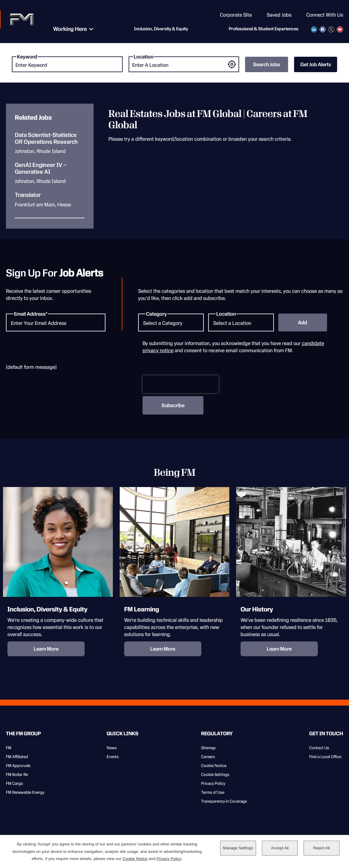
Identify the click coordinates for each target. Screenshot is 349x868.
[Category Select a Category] (171, 322)
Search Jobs (267, 64)
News (112, 748)
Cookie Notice (214, 766)
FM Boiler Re (17, 774)
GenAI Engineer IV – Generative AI (41, 169)
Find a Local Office (325, 757)
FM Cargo (15, 783)
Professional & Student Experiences (264, 30)
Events (113, 757)
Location (143, 57)
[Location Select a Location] (241, 322)
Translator (28, 195)
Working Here (66, 30)
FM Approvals (18, 766)
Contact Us (319, 748)
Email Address (30, 314)
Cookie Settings (215, 774)
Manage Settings (238, 848)
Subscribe (173, 405)
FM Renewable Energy (25, 792)
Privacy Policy (213, 783)
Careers (208, 757)
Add (303, 322)
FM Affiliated (17, 757)
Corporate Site (236, 15)
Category (157, 314)
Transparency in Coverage (224, 801)
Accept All (280, 848)
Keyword (27, 57)
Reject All (321, 848)
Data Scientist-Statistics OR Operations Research (46, 139)
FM (9, 748)
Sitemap (208, 748)
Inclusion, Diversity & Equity (157, 30)
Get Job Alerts (316, 64)
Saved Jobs (279, 15)
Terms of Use (213, 792)
